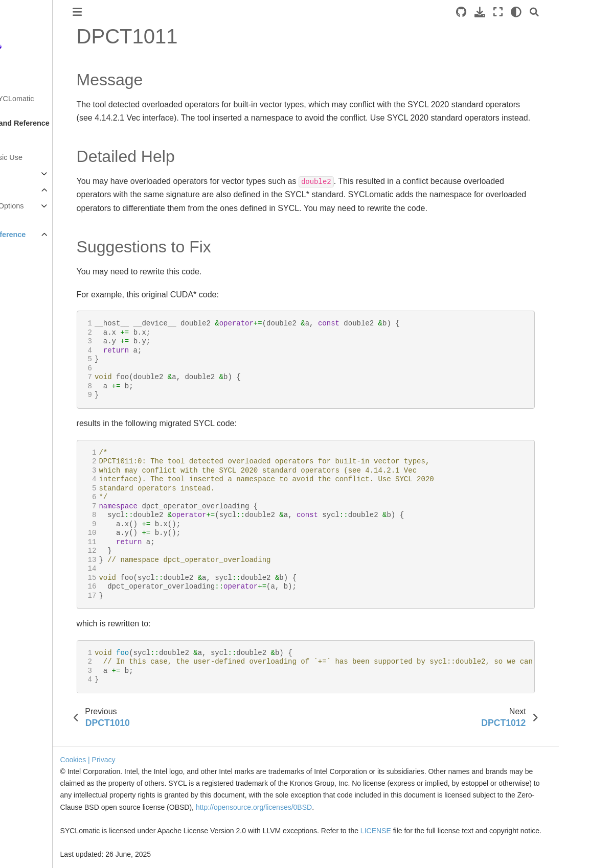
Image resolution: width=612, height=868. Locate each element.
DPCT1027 (43, 689)
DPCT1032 (43, 770)
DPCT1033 (43, 786)
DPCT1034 (43, 803)
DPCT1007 (43, 364)
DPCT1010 (43, 413)
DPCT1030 (43, 738)
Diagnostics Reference (56, 234)
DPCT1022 (43, 608)
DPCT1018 (43, 543)
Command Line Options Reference (55, 212)
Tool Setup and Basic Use (50, 157)
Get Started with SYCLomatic (56, 99)
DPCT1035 (43, 818)
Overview (24, 141)
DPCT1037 (43, 851)
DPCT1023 (43, 624)
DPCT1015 (43, 494)
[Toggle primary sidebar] (139, 12)
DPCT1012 (43, 445)
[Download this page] (541, 12)
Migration (23, 174)
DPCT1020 (43, 575)
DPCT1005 (43, 332)
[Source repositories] (522, 12)
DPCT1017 (43, 527)
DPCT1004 (43, 316)
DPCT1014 (43, 478)
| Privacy (172, 748)
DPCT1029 (43, 721)
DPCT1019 (43, 559)
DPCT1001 (43, 267)
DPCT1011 (43, 429)
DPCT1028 (43, 705)
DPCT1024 (43, 640)
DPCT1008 (43, 381)
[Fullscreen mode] (559, 12)
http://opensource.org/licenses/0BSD (385, 795)
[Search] (595, 12)
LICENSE (447, 819)
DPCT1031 (43, 754)
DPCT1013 (43, 462)
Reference (26, 190)
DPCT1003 (43, 299)
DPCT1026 (43, 673)
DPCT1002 (43, 283)
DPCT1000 (43, 251)
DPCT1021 (43, 592)
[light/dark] (577, 12)
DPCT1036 (43, 835)
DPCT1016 (43, 510)
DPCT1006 (43, 348)
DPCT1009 (43, 397)
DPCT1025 (43, 656)
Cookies (143, 748)
